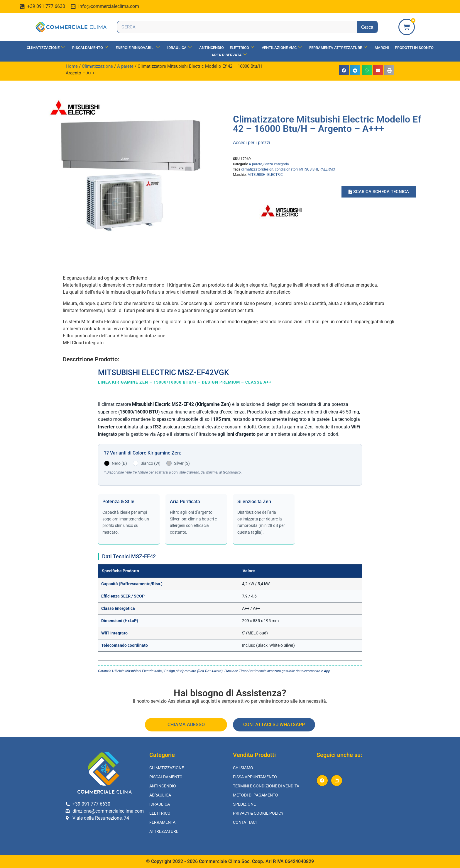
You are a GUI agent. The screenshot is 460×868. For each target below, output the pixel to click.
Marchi (382, 48)
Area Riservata (229, 55)
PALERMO (327, 169)
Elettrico (242, 48)
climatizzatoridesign (257, 169)
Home (72, 66)
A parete (125, 66)
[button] (344, 70)
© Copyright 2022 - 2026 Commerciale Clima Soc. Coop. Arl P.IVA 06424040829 (230, 861)
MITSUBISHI (309, 169)
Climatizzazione (46, 48)
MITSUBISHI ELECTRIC (265, 175)
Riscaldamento (90, 48)
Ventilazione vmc (282, 48)
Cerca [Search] (367, 27)
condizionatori (286, 169)
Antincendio (212, 48)
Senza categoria (276, 164)
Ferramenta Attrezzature (338, 48)
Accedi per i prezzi (252, 143)
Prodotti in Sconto (414, 48)
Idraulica (179, 48)
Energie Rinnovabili (138, 48)
